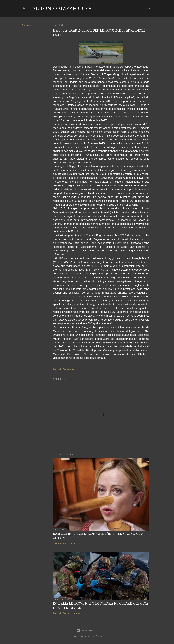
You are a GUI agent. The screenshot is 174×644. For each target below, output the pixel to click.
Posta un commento (71, 543)
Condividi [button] (26, 25)
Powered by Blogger (87, 631)
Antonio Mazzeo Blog (63, 8)
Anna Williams (96, 636)
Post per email (69, 369)
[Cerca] (149, 8)
